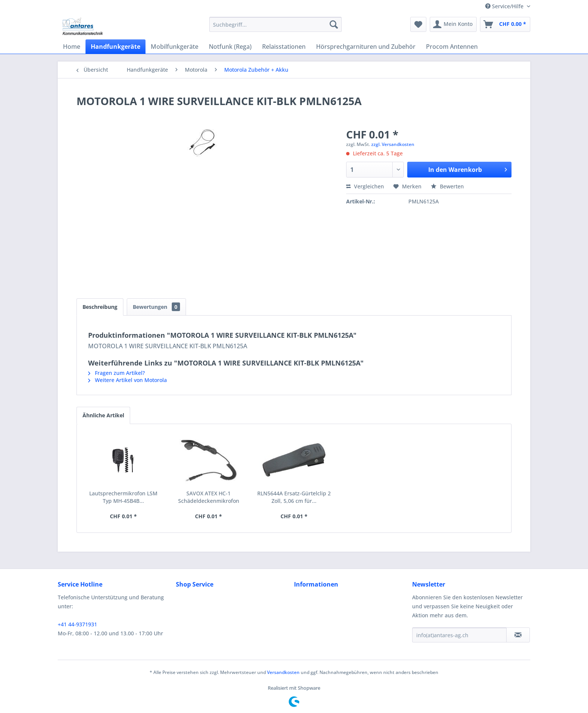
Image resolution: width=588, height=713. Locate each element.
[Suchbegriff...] (275, 24)
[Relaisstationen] (284, 47)
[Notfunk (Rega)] (230, 47)
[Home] (72, 47)
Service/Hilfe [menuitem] (505, 6)
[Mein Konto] (453, 24)
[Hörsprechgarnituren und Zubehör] (366, 47)
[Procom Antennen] (452, 47)
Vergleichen (365, 186)
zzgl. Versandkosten (393, 144)
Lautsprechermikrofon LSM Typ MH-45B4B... (123, 497)
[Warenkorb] (505, 24)
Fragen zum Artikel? (116, 373)
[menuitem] (275, 24)
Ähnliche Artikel (103, 415)
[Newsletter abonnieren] (518, 635)
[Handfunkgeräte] (115, 47)
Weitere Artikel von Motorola (127, 380)
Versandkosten (283, 672)
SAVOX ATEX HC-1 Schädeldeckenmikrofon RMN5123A (209, 497)
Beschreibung (100, 307)
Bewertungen (156, 307)
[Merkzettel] (418, 24)
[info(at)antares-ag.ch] (459, 635)
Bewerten (447, 186)
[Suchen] (334, 24)
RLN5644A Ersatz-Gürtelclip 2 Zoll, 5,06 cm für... (294, 497)
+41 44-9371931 (77, 624)
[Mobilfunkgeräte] (175, 47)
